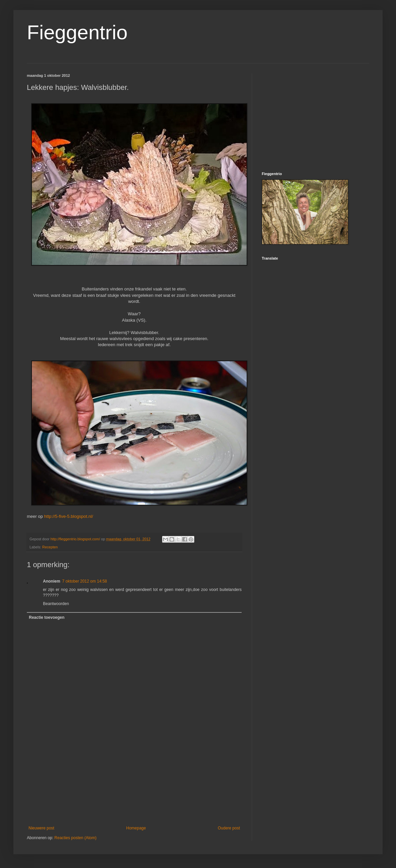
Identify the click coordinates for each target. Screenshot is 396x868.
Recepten (50, 547)
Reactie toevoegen (47, 617)
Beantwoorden (56, 604)
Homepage (136, 828)
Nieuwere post (41, 828)
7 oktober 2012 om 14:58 (84, 581)
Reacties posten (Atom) (75, 838)
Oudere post (229, 828)
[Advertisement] (134, 796)
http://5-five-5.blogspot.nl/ (68, 516)
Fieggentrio (77, 32)
